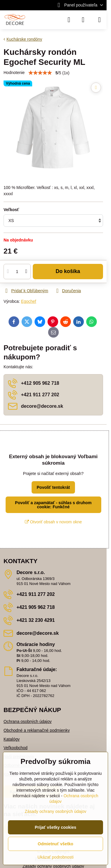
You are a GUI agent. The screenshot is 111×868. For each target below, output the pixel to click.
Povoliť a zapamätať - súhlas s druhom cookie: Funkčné (53, 505)
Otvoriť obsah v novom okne (53, 522)
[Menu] (99, 20)
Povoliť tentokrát (53, 487)
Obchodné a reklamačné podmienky (37, 730)
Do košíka (68, 271)
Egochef (28, 301)
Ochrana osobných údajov (28, 721)
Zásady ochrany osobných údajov (56, 811)
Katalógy (12, 739)
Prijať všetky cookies (56, 827)
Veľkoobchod (15, 748)
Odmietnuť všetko (56, 844)
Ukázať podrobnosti (56, 857)
